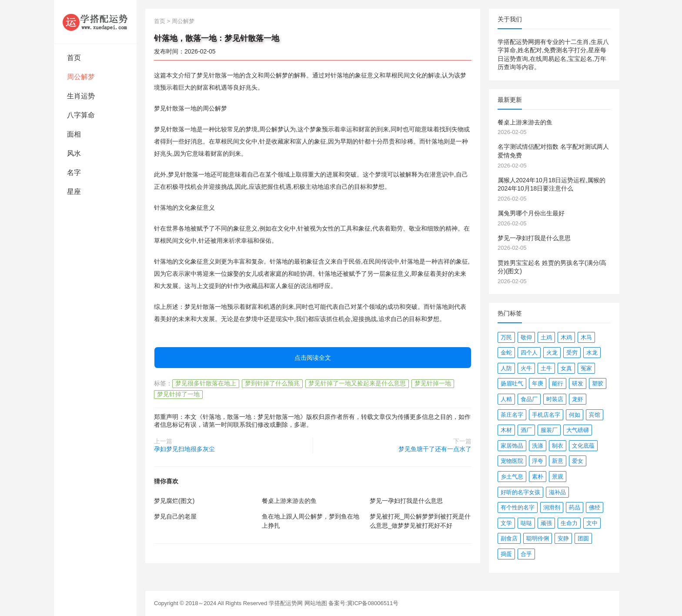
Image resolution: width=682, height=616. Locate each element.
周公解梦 (81, 77)
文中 (592, 523)
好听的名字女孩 (520, 492)
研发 (578, 383)
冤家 (586, 368)
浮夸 (538, 461)
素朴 (538, 477)
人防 (506, 368)
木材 (506, 430)
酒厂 (526, 430)
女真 (566, 368)
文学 (506, 523)
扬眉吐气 (512, 383)
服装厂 (549, 430)
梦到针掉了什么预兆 (272, 383)
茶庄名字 (512, 415)
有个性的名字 (518, 507)
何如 (575, 415)
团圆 (583, 538)
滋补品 (557, 492)
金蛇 (506, 353)
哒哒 (526, 523)
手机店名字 (546, 415)
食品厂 (529, 399)
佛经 (595, 507)
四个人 (529, 353)
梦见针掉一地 (433, 383)
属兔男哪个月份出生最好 (531, 213)
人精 (506, 399)
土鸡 (546, 337)
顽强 (546, 523)
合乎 (526, 554)
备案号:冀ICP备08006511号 (363, 603)
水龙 (592, 353)
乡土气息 (512, 477)
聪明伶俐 (538, 538)
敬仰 (526, 337)
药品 (575, 507)
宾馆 (595, 415)
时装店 (555, 399)
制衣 (558, 446)
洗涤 (538, 446)
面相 (74, 134)
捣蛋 (506, 554)
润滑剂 (552, 507)
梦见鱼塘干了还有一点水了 (435, 449)
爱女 (578, 461)
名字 (74, 172)
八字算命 (81, 115)
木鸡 (566, 337)
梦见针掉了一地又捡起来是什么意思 (357, 383)
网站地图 (316, 603)
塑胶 (598, 383)
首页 (74, 58)
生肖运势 (81, 96)
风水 (74, 153)
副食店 (509, 538)
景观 (558, 477)
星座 (74, 192)
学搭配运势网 (286, 603)
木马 (586, 337)
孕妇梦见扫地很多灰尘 (184, 449)
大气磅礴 (578, 430)
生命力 (569, 523)
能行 (558, 383)
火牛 (526, 368)
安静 (563, 538)
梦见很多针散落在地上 (206, 383)
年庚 (538, 383)
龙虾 (578, 399)
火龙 (552, 353)
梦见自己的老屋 (175, 516)
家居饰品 (512, 446)
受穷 (572, 353)
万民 (506, 337)
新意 (558, 461)
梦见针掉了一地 (178, 394)
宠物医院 (512, 461)
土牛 (546, 368)
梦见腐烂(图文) (174, 501)
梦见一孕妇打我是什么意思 (406, 501)
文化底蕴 (583, 446)
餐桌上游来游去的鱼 (289, 501)
